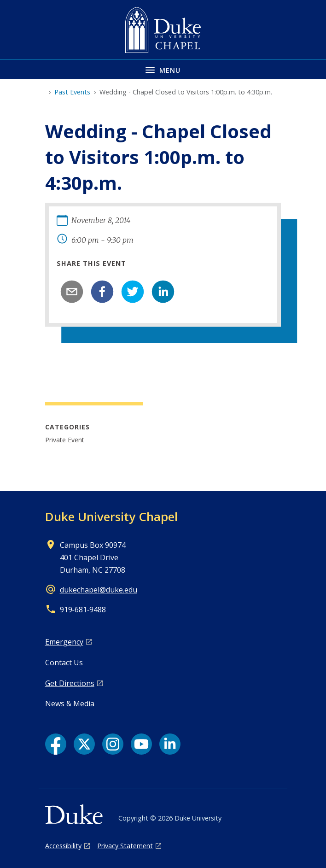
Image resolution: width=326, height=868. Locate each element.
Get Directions (70, 683)
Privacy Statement (125, 846)
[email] (72, 292)
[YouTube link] (141, 744)
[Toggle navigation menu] (163, 69)
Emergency (64, 642)
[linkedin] (163, 292)
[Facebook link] (56, 744)
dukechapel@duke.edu (99, 590)
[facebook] (102, 292)
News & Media (70, 704)
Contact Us (64, 663)
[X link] (84, 744)
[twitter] (133, 292)
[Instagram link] (113, 744)
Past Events (72, 92)
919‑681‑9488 (83, 610)
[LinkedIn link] (170, 744)
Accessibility (63, 846)
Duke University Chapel (111, 516)
